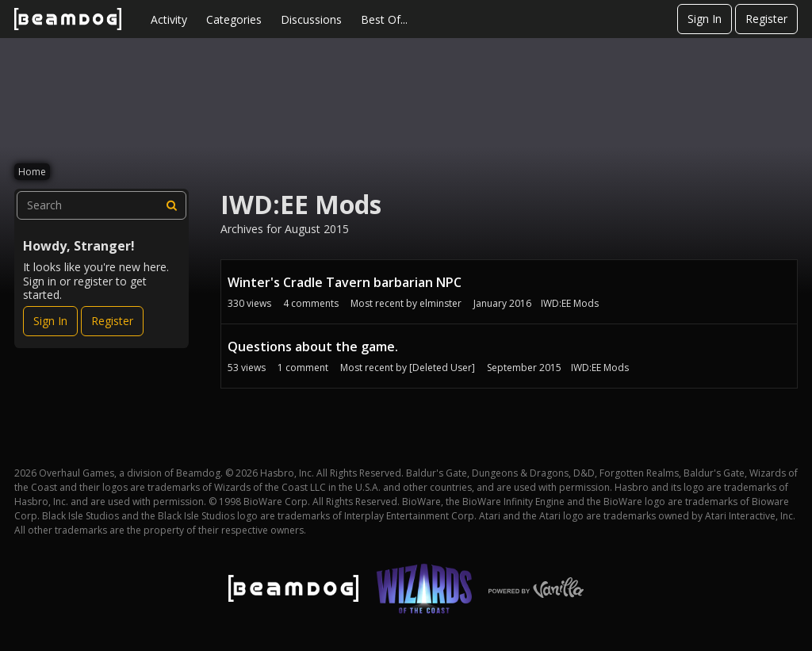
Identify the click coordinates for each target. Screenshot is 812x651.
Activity (169, 19)
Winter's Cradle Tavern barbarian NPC (345, 282)
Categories (234, 19)
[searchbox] (101, 205)
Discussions (311, 19)
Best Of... (384, 19)
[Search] (172, 205)
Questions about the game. (313, 347)
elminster (440, 303)
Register (766, 19)
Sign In (705, 19)
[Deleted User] (442, 368)
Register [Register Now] (112, 321)
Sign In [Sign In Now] (50, 321)
